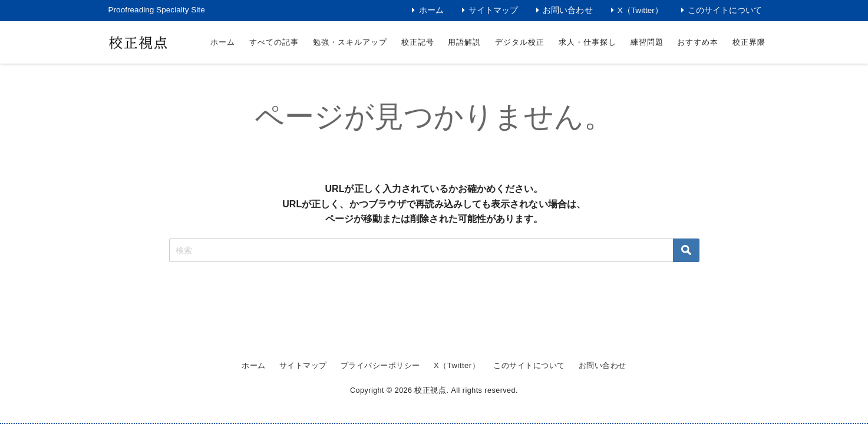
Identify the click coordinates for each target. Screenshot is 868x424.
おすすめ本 (698, 42)
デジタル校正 (520, 42)
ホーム (431, 10)
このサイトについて (725, 10)
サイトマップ (493, 10)
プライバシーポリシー (374, 366)
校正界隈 (749, 42)
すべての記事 (274, 42)
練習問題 (647, 42)
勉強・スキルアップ (350, 42)
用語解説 (464, 42)
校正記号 (418, 42)
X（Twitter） (640, 10)
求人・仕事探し (588, 42)
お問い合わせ (567, 10)
